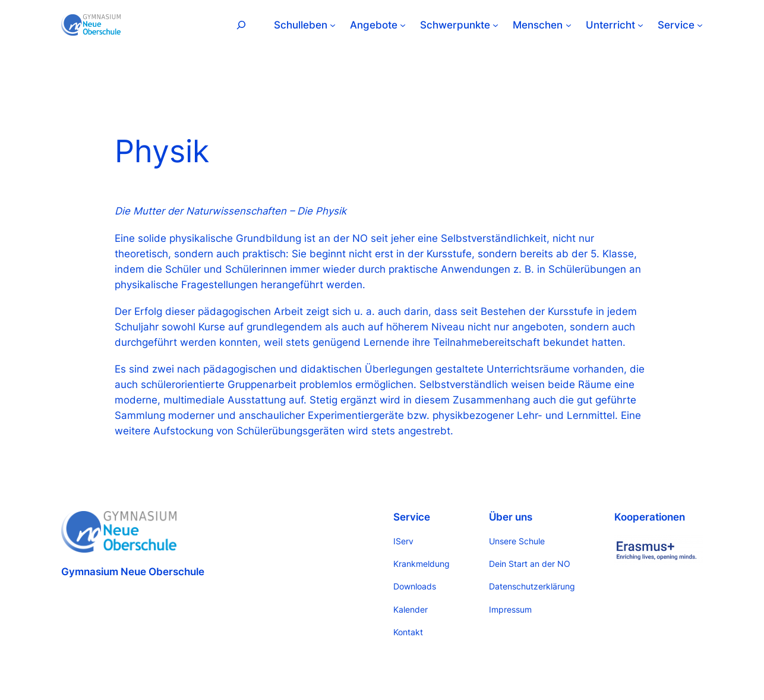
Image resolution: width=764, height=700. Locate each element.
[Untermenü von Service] (700, 25)
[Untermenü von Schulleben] (333, 25)
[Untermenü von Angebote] (403, 25)
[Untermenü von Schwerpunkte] (495, 25)
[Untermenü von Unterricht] (640, 25)
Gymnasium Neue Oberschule (133, 572)
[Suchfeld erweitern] (241, 25)
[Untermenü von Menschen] (569, 25)
